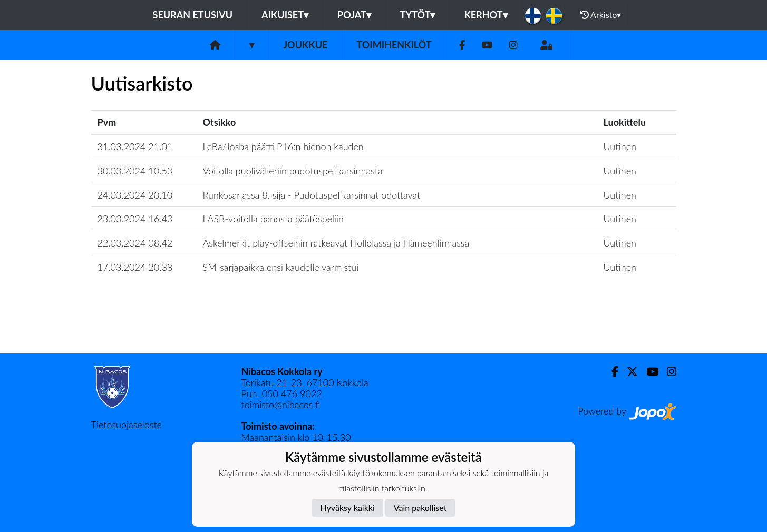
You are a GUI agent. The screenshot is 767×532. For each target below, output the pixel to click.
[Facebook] (462, 45)
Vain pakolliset (420, 508)
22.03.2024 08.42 (135, 243)
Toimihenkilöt (394, 45)
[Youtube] (487, 45)
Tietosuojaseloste (127, 425)
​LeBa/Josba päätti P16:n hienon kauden (283, 146)
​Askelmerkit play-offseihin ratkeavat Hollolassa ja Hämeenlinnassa (336, 243)
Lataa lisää (383, 331)
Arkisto (601, 15)
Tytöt (418, 15)
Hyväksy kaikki (348, 508)
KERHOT (486, 15)
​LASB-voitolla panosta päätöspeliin (273, 219)
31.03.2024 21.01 (135, 146)
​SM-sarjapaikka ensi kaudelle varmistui (281, 267)
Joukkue (305, 45)
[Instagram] (513, 45)
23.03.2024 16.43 (135, 219)
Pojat (354, 15)
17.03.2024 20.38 (135, 267)
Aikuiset (285, 15)
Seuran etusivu (193, 15)
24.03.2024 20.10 (135, 195)
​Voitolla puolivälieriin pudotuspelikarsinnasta (293, 171)
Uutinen (620, 146)
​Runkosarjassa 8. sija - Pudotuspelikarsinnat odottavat (312, 195)
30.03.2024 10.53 (135, 171)
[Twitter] (628, 372)
